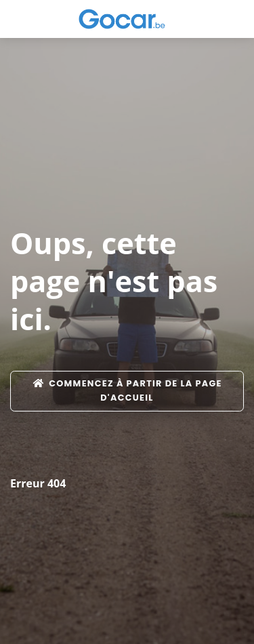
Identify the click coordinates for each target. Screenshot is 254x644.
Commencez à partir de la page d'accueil (127, 390)
